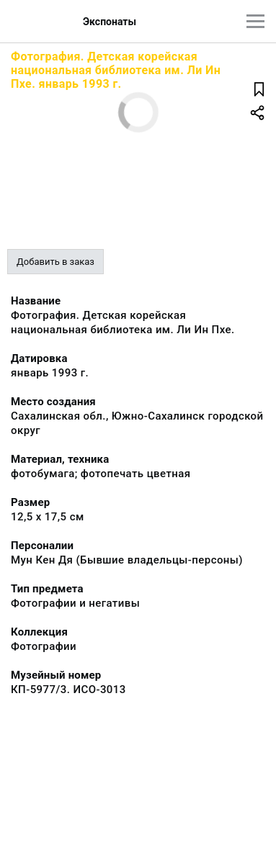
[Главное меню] (255, 21)
